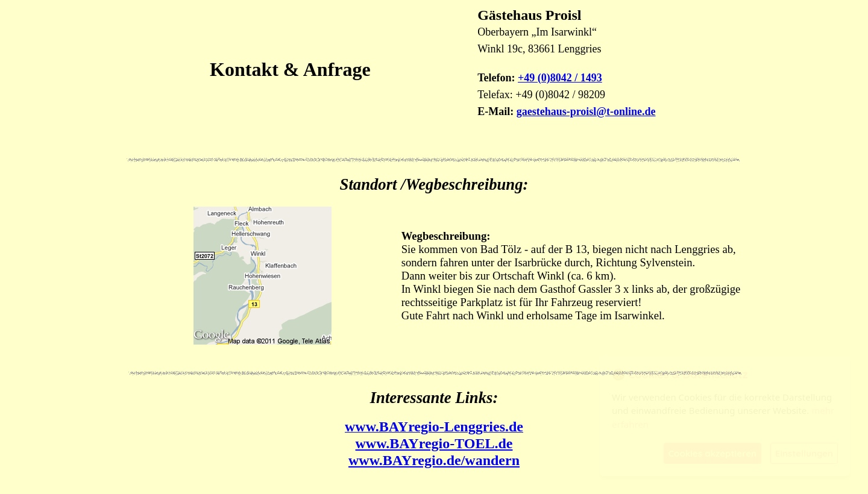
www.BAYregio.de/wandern (434, 460)
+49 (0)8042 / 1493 (560, 78)
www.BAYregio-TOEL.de (434, 443)
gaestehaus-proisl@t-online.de (586, 111)
